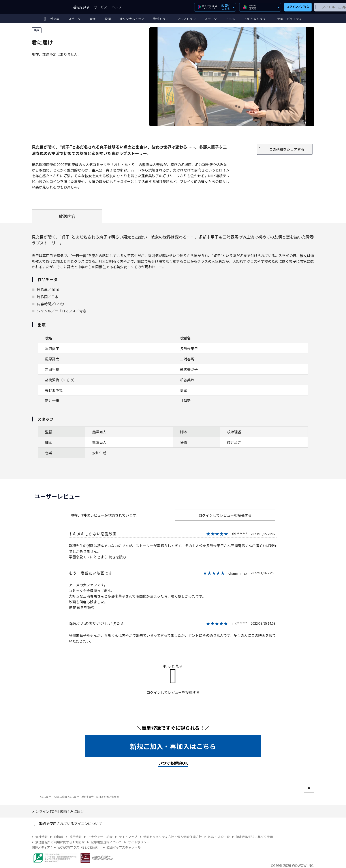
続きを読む (117, 557)
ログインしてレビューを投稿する (225, 515)
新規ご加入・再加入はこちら (173, 746)
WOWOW (48, 7)
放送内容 (67, 216)
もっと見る (173, 666)
